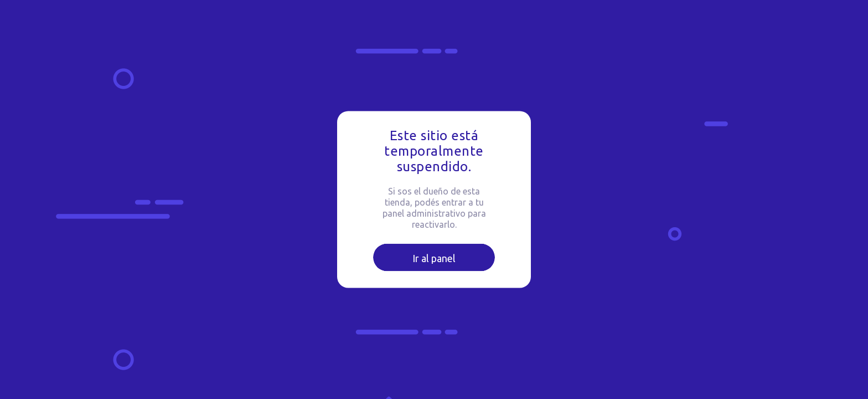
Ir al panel (434, 258)
